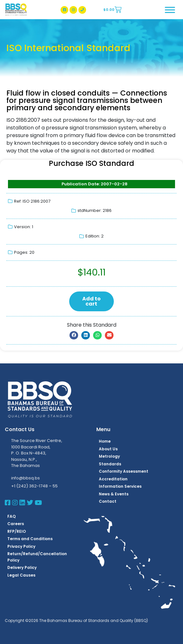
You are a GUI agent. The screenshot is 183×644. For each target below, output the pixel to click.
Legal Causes (21, 575)
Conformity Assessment (124, 471)
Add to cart (91, 301)
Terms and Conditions (30, 539)
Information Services (120, 486)
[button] (74, 335)
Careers (16, 524)
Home (105, 441)
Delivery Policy (22, 567)
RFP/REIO (17, 531)
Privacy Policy (21, 546)
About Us (108, 449)
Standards (110, 464)
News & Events (114, 494)
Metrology (109, 456)
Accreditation (113, 479)
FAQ (11, 516)
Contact (108, 501)
